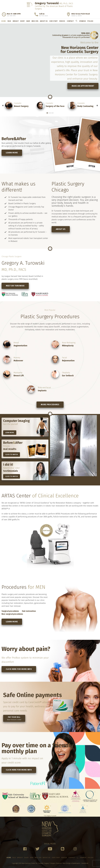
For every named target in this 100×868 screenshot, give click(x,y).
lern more (10, 433)
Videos (62, 21)
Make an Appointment (83, 86)
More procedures (50, 405)
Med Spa (35, 21)
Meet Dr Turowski (15, 286)
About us (44, 21)
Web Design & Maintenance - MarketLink (75, 863)
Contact (70, 21)
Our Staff (54, 21)
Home (4, 21)
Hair (28, 21)
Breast (16, 21)
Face (9, 21)
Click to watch (12, 454)
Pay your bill (14, 718)
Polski (90, 21)
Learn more (12, 153)
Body (23, 21)
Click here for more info (19, 669)
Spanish (82, 21)
